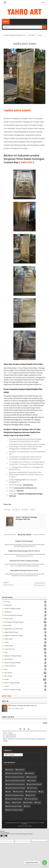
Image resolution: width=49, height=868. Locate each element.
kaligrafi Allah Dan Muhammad (13, 629)
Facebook (16, 510)
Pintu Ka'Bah (8, 673)
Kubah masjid (8, 639)
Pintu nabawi (8, 676)
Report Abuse (7, 696)
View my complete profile (16, 708)
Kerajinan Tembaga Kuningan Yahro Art (23, 705)
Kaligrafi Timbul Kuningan (24, 541)
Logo (6, 652)
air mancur (7, 602)
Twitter (25, 510)
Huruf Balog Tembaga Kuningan (14, 622)
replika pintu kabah (17, 110)
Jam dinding (8, 625)
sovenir (6, 686)
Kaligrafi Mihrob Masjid (11, 632)
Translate (16, 757)
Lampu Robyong (9, 649)
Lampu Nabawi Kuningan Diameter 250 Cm (24, 570)
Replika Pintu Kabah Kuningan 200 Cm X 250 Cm (24, 551)
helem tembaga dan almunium (13, 615)
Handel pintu (8, 612)
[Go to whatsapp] (45, 863)
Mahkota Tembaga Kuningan (13, 656)
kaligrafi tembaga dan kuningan (14, 635)
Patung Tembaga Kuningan (12, 663)
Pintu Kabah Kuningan (39, 585)
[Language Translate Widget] (13, 755)
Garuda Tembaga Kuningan (12, 608)
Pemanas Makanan (10, 666)
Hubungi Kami (20, 480)
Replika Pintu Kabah (8, 585)
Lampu (6, 642)
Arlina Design (28, 826)
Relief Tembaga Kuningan (12, 683)
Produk (6, 679)
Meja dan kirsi (8, 659)
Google (7, 510)
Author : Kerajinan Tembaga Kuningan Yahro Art (26, 518)
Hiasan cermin (9, 619)
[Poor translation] (5, 836)
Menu (6, 22)
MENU (44, 3)
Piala (6, 669)
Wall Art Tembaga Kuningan (13, 690)
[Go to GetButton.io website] (45, 866)
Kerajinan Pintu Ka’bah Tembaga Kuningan (24, 561)
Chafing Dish (8, 605)
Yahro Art (27, 162)
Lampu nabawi (9, 646)
